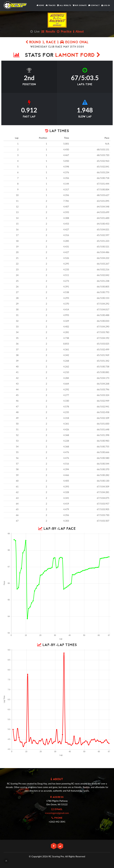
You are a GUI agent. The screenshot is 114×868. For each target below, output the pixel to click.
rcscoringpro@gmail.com (57, 813)
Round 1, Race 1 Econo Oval (57, 42)
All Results (64, 6)
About (78, 31)
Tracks (51, 6)
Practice (64, 31)
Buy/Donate (80, 6)
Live (35, 31)
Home (40, 6)
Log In (106, 6)
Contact (94, 6)
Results (48, 31)
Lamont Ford (78, 56)
